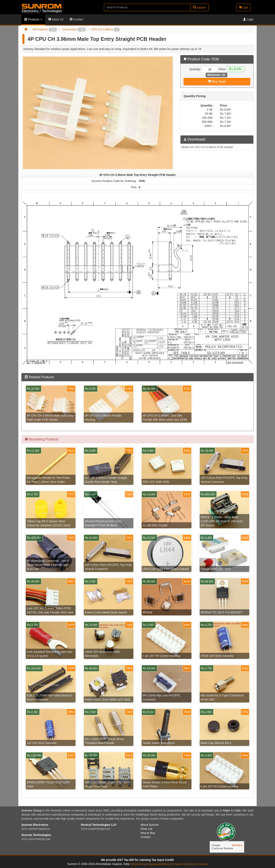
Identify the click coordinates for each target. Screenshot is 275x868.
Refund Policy (138, 864)
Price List (146, 829)
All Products (45, 29)
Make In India (232, 810)
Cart (243, 8)
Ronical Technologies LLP (99, 825)
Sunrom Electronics (35, 825)
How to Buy (148, 833)
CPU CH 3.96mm (105, 29)
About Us (56, 19)
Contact (76, 19)
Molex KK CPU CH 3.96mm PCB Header (207, 147)
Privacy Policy (180, 864)
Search (199, 7)
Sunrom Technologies (36, 835)
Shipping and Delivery (159, 864)
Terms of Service (199, 864)
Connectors (74, 29)
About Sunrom (150, 825)
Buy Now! (217, 81)
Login (248, 19)
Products (33, 19)
